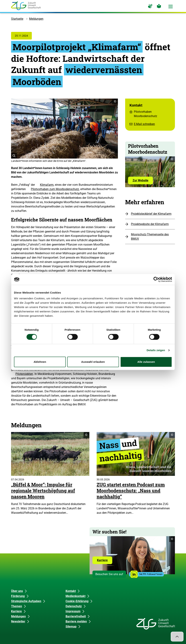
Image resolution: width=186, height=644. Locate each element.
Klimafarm (47, 185)
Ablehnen (40, 362)
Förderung (18, 596)
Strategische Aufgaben (26, 601)
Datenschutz (74, 606)
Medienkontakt (75, 596)
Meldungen (36, 19)
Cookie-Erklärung (77, 601)
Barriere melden (76, 621)
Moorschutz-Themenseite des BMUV (150, 237)
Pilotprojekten (24, 374)
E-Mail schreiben (144, 124)
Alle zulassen (146, 362)
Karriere (105, 561)
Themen (17, 606)
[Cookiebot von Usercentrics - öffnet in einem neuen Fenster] (156, 279)
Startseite (17, 19)
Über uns (17, 591)
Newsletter (18, 621)
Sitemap (71, 627)
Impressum (73, 611)
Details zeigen (156, 350)
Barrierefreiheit (76, 616)
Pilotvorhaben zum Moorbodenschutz (55, 189)
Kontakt (71, 591)
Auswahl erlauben (93, 362)
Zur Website (143, 181)
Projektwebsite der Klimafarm (150, 224)
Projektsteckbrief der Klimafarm (151, 214)
